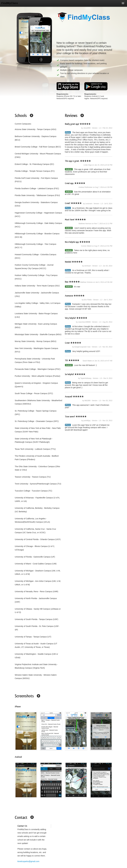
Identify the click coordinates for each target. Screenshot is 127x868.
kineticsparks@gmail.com (28, 861)
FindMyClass (10, 3)
